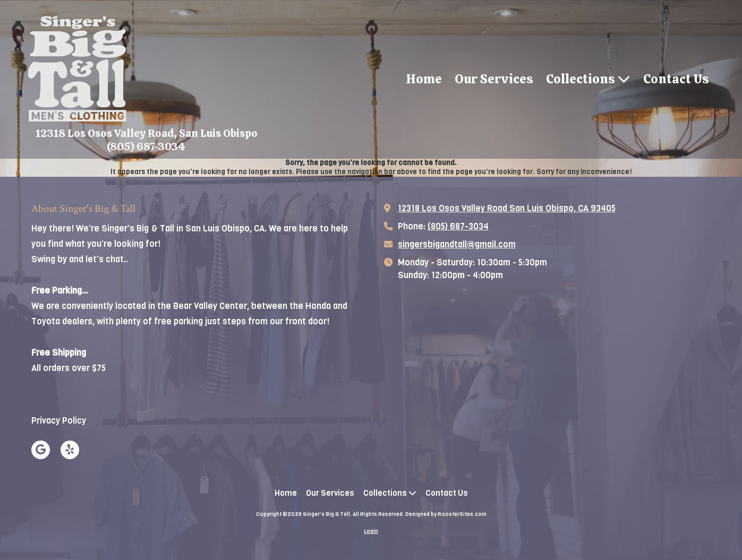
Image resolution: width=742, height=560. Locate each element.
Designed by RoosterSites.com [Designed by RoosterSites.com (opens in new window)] (446, 514)
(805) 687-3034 (458, 226)
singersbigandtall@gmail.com (457, 244)
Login (371, 531)
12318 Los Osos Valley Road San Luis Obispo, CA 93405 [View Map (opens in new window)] (507, 208)
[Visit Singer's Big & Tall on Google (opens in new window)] (41, 450)
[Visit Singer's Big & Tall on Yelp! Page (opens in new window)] (70, 450)
